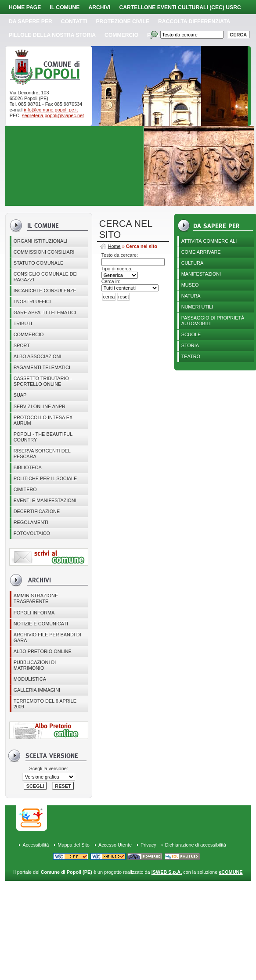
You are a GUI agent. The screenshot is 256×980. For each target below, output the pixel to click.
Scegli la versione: (49, 768)
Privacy (148, 845)
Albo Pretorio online (43, 651)
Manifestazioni (201, 274)
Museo (190, 285)
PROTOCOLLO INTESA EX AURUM (43, 420)
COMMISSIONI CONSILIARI (44, 252)
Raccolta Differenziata (194, 22)
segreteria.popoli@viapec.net (53, 115)
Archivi (99, 7)
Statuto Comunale (39, 263)
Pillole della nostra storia (52, 35)
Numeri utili (197, 307)
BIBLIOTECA (28, 467)
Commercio (121, 35)
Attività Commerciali (209, 241)
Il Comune (65, 7)
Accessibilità (36, 845)
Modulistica (30, 679)
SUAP (20, 395)
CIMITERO (25, 489)
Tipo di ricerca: (117, 269)
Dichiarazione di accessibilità (196, 845)
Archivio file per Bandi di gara (47, 637)
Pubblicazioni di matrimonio (35, 665)
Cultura (193, 263)
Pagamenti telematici (42, 367)
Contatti (74, 22)
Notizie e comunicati (41, 624)
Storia (190, 345)
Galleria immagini (37, 690)
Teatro (191, 356)
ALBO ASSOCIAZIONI (38, 356)
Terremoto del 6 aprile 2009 (45, 704)
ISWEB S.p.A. (167, 872)
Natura (191, 296)
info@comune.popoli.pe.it (51, 110)
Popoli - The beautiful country (43, 437)
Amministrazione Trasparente (36, 598)
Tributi (23, 323)
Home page (25, 7)
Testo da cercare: (120, 255)
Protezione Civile (123, 22)
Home (114, 246)
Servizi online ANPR (40, 406)
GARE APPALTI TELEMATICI (45, 312)
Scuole (191, 334)
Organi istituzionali (41, 241)
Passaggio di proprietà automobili (213, 321)
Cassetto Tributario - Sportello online (43, 381)
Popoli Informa (34, 613)
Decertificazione (37, 511)
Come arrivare (201, 252)
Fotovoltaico (32, 533)
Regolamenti (31, 522)
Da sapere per (31, 22)
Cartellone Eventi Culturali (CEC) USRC (180, 7)
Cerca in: (111, 281)
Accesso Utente (115, 845)
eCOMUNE (231, 872)
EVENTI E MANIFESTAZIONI (45, 500)
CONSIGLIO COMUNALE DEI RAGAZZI (46, 277)
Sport (22, 345)
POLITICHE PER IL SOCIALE (45, 478)
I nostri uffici (32, 302)
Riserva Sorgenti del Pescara (42, 454)
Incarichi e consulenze (45, 291)
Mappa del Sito (74, 845)
